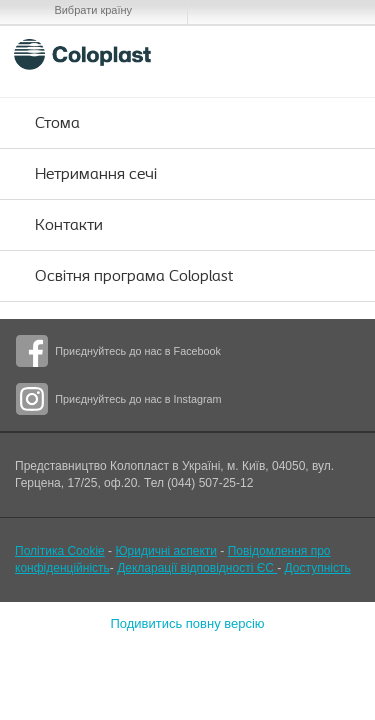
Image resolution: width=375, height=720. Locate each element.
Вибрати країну (93, 10)
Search (285, 54)
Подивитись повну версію (187, 623)
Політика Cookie (60, 551)
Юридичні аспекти (166, 551)
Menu (333, 54)
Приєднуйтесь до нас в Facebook (138, 351)
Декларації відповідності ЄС (197, 568)
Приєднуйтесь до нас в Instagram (138, 399)
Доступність (318, 568)
